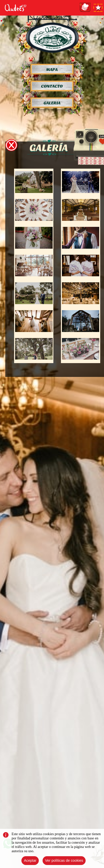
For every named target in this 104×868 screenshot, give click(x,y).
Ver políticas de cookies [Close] (64, 860)
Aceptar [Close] (30, 860)
